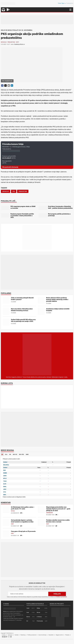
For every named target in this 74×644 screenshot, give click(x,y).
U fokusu (39, 617)
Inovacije (4, 42)
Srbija (38, 608)
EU (27, 621)
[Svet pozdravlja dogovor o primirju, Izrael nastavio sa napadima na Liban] (6, 523)
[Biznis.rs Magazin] (37, 354)
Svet (12, 524)
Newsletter (51, 635)
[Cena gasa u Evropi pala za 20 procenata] (6, 534)
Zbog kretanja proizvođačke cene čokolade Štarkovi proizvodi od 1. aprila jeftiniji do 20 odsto (58, 509)
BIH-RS (15, 454)
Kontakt (16, 635)
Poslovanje (40, 621)
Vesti (17, 42)
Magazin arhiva (59, 635)
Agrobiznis (49, 513)
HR (10, 454)
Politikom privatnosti (61, 597)
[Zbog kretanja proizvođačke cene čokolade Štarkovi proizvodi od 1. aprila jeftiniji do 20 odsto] (41, 510)
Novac (13, 511)
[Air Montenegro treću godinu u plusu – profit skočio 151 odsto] (6, 510)
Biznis (28, 617)
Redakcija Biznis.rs (20, 44)
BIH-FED (21, 454)
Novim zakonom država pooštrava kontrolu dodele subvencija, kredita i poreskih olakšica (57, 299)
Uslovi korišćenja (42, 635)
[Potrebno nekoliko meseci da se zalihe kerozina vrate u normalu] (41, 523)
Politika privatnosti (32, 635)
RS (2, 454)
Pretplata (67, 635)
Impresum (10, 635)
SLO (6, 454)
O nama (4, 635)
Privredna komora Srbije (13, 144)
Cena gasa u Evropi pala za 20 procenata (23, 531)
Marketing (23, 635)
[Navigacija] (70, 10)
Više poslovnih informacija (10, 167)
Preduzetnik (11, 42)
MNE (27, 454)
